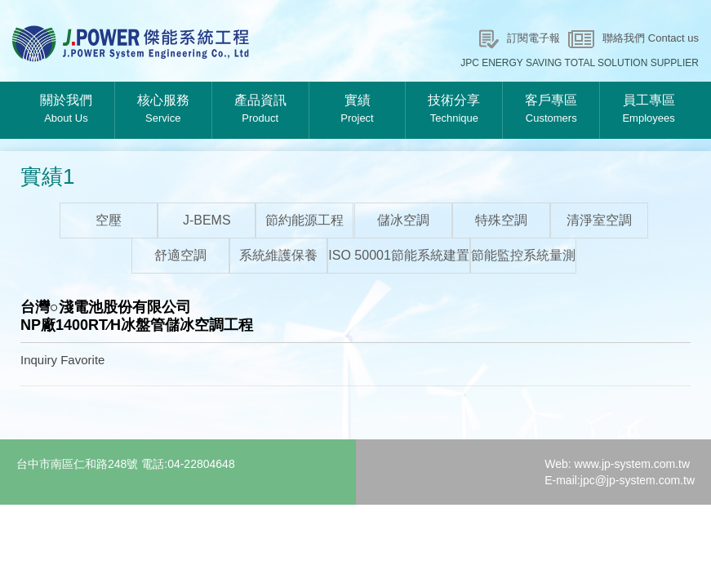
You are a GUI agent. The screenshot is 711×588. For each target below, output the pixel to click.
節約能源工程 (304, 220)
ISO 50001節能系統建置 (399, 255)
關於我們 (66, 110)
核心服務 (163, 110)
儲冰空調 (403, 220)
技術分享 (454, 110)
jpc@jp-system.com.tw (638, 480)
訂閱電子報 (533, 38)
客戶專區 (551, 110)
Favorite (82, 360)
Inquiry (39, 360)
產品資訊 (260, 110)
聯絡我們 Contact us (651, 38)
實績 (358, 110)
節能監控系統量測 (523, 255)
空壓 (109, 220)
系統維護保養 (278, 255)
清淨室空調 (599, 220)
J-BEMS (207, 220)
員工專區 (649, 110)
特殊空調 (501, 220)
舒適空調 (180, 255)
